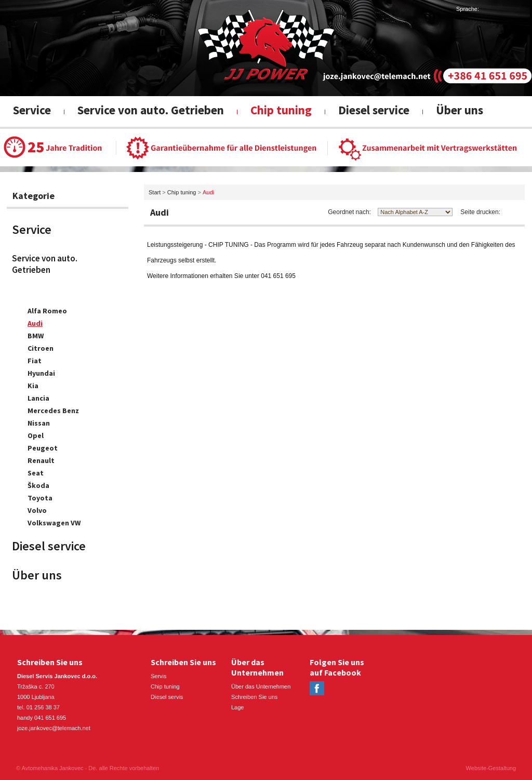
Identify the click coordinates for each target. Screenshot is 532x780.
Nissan (39, 423)
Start (155, 192)
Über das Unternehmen (261, 686)
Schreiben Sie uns (254, 697)
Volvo (37, 510)
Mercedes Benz (53, 411)
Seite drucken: (480, 212)
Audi (35, 323)
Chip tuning (281, 110)
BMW (36, 336)
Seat (36, 473)
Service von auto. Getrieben (151, 110)
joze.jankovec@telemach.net (54, 728)
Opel (36, 435)
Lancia (38, 398)
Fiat (35, 361)
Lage (237, 707)
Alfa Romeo (47, 311)
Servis (159, 676)
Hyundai (41, 373)
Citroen (41, 348)
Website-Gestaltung (491, 768)
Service (32, 110)
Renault (41, 460)
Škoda (38, 485)
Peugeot (43, 448)
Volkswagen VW (54, 523)
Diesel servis (167, 697)
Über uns (460, 110)
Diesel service (374, 110)
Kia (33, 386)
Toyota (40, 498)
